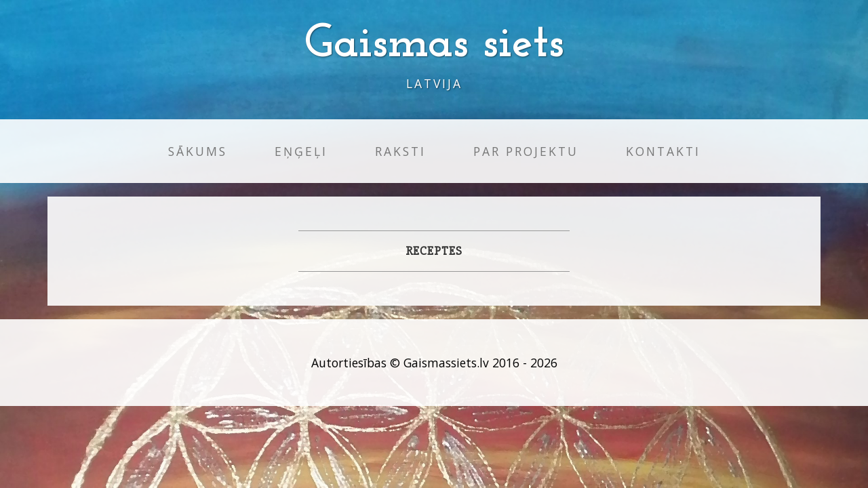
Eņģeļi (301, 151)
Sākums (198, 151)
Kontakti (663, 151)
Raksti (400, 151)
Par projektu (526, 151)
